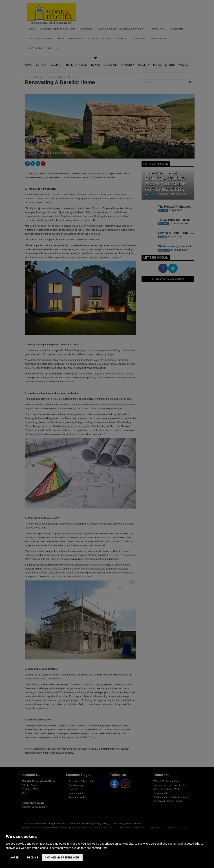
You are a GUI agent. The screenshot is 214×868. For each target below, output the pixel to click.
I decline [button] (32, 858)
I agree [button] (14, 858)
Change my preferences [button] (62, 858)
